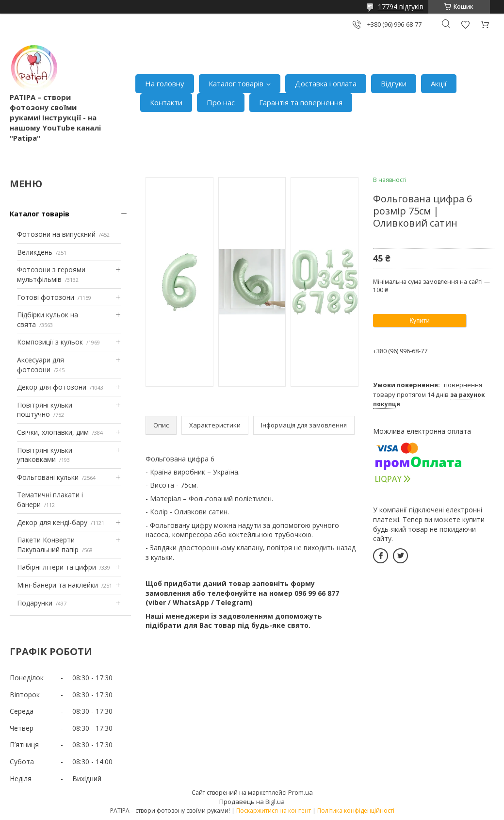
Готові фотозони (46, 297)
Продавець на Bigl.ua (252, 802)
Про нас (221, 102)
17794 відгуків (401, 7)
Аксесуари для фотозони (41, 365)
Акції (439, 83)
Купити (420, 320)
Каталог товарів (236, 83)
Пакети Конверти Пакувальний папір (48, 545)
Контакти (166, 102)
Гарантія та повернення (301, 102)
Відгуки (394, 83)
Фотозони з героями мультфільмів (51, 274)
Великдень (35, 252)
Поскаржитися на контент (274, 811)
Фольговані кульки (48, 477)
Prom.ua (301, 792)
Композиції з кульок (50, 342)
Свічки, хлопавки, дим (53, 432)
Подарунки (35, 603)
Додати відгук (465, 25)
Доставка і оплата (326, 83)
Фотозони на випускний (56, 234)
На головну (165, 83)
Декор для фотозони (52, 387)
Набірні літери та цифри (57, 567)
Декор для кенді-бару (52, 522)
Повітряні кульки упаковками (45, 455)
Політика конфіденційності (356, 811)
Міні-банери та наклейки (57, 585)
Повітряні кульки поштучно (45, 410)
